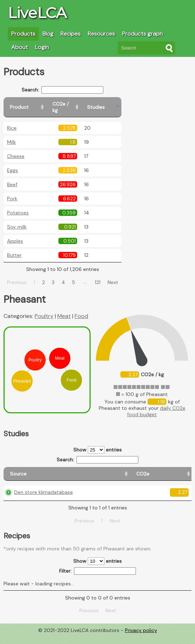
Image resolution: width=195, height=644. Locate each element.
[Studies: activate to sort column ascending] (123, 104)
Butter (14, 249)
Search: (71, 90)
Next (121, 276)
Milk (12, 136)
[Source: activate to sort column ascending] (30, 471)
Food (81, 310)
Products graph (142, 34)
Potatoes (18, 206)
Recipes (71, 34)
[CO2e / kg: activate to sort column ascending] (87, 104)
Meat (64, 310)
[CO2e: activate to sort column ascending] (69, 471)
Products (23, 34)
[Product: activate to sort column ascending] (36, 104)
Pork (12, 192)
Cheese (16, 150)
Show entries (97, 444)
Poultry (44, 310)
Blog (48, 34)
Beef (12, 178)
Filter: (97, 579)
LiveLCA (37, 13)
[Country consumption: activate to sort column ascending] (139, 471)
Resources (101, 34)
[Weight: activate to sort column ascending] (177, 471)
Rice (12, 122)
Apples (15, 235)
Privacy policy (141, 639)
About (20, 47)
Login (42, 47)
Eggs (13, 164)
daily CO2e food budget (156, 405)
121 (106, 276)
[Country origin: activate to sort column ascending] (99, 471)
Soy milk (17, 220)
